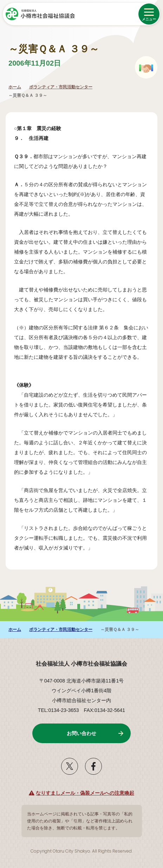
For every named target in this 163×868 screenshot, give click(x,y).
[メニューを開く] (149, 14)
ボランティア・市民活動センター (61, 87)
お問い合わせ (81, 733)
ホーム (15, 87)
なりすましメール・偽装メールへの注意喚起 (85, 793)
